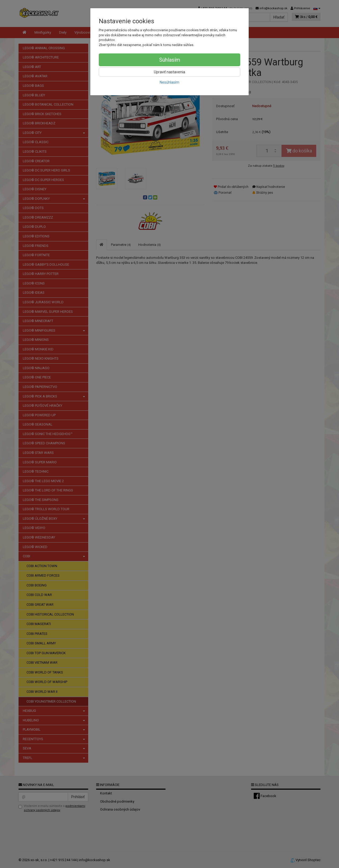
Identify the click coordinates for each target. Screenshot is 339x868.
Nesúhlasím (169, 82)
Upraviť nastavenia (169, 72)
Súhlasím (170, 60)
